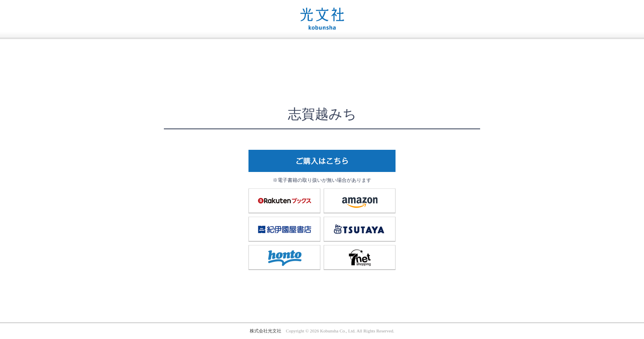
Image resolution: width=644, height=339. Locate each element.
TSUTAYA (360, 229)
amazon (360, 201)
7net (360, 257)
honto (285, 257)
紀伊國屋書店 (285, 229)
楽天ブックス (285, 201)
